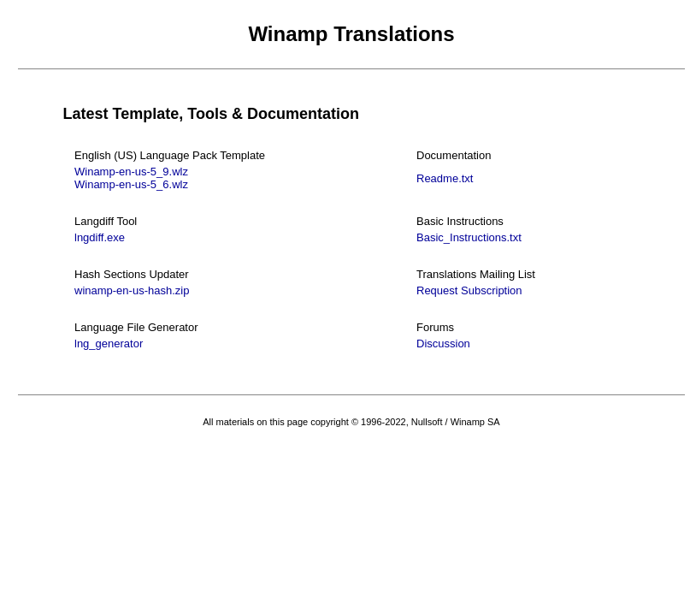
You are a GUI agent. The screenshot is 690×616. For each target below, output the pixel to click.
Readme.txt (445, 178)
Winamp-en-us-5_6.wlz (131, 184)
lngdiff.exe (100, 237)
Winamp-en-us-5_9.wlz (131, 172)
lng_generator (109, 344)
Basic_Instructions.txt (469, 237)
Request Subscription (469, 290)
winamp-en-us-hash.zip (132, 290)
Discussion (443, 344)
